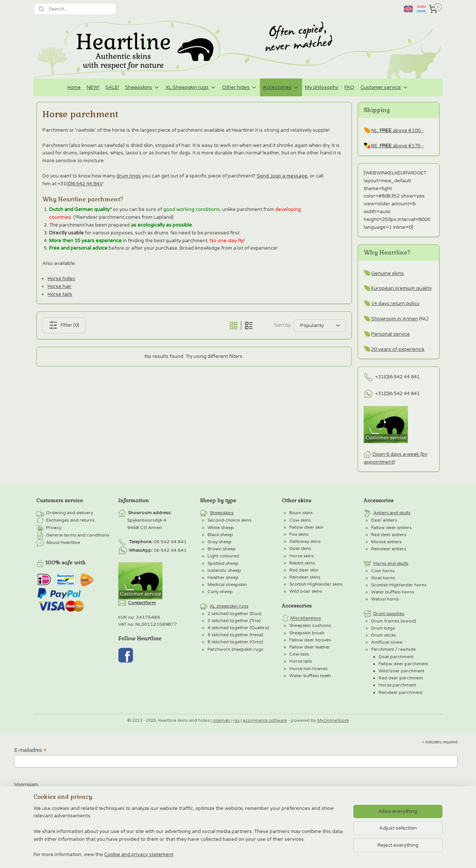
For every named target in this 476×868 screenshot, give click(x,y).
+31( (380, 377)
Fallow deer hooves (310, 640)
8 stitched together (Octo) (235, 642)
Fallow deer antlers (391, 528)
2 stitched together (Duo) (234, 614)
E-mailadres (30, 750)
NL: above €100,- (397, 131)
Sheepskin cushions (310, 625)
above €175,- (402, 146)
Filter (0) (64, 325)
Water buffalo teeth (310, 676)
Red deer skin (304, 570)
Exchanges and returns (70, 520)
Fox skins (299, 534)
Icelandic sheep (224, 570)
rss (237, 720)
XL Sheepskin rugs (191, 87)
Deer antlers (384, 520)
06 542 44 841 (170, 542)
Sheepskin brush (307, 633)
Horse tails (60, 294)
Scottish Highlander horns (399, 585)
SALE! (112, 87)
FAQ (349, 87)
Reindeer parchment (401, 692)
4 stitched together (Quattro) (238, 628)
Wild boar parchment (401, 671)
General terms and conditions (78, 535)
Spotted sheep (223, 563)
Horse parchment (397, 685)
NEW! (93, 87)
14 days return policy (395, 304)
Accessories (281, 87)
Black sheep (220, 535)
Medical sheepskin (227, 584)
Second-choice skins (229, 520)
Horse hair (59, 286)
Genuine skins (387, 273)
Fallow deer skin (306, 527)
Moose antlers (386, 542)
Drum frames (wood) (394, 621)
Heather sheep (223, 577)
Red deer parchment (401, 678)
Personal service (390, 334)
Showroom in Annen (395, 319)
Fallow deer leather (310, 647)
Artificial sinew (387, 642)
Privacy (54, 528)
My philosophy (322, 87)
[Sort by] (320, 326)
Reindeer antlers (389, 549)
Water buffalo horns (393, 592)
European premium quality (401, 288)
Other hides (239, 87)
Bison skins (301, 513)
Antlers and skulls (392, 513)
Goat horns (383, 578)
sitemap (222, 720)
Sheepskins (142, 87)
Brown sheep (222, 549)
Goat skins (300, 548)
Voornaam (26, 785)
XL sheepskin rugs (229, 606)
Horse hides (61, 279)
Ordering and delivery (70, 513)
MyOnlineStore (333, 720)
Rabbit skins (302, 563)
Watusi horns (385, 599)
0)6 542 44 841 (85, 184)
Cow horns (383, 571)
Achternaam (28, 818)
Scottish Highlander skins (316, 584)
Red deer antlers (389, 535)
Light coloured (223, 556)
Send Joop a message (282, 176)
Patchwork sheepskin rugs (235, 649)
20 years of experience (398, 349)
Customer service (384, 87)
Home (74, 87)
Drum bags (383, 628)
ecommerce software (265, 720)
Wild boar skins (306, 591)
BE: (375, 146)
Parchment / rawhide (393, 649)
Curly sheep (220, 592)
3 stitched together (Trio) (234, 621)
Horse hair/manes (308, 669)
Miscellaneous (306, 618)
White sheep (221, 528)
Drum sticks (384, 635)
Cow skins (300, 520)
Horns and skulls (391, 563)
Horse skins (302, 556)
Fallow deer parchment (403, 664)
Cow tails (299, 654)
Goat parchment (396, 657)
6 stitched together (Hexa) (235, 635)
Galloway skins (305, 541)
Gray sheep (220, 542)
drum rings (129, 176)
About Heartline (63, 542)
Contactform (142, 603)
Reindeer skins (305, 577)
